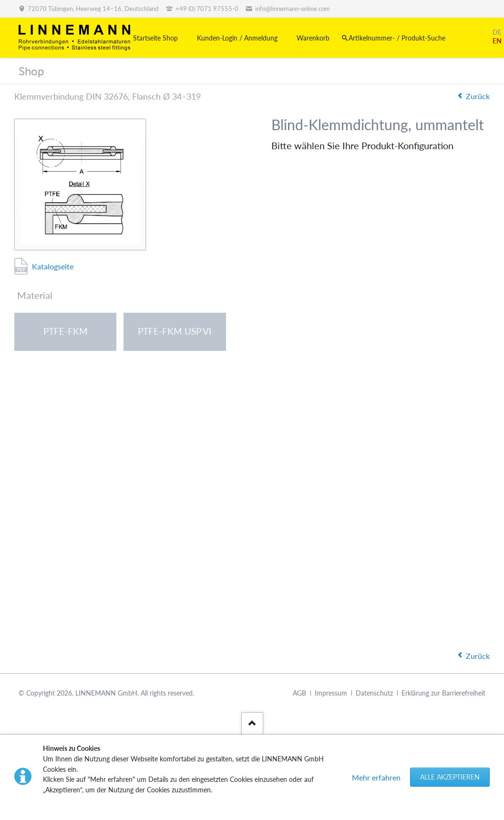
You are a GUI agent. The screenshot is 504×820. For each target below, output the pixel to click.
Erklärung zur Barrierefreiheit (443, 693)
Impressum (331, 693)
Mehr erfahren (376, 777)
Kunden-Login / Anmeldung (237, 38)
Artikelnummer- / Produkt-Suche (397, 38)
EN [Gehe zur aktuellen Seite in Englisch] (497, 41)
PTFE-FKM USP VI (175, 331)
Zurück (478, 96)
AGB (299, 693)
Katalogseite (53, 266)
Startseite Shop (155, 38)
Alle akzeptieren (450, 777)
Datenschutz (374, 693)
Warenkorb (313, 38)
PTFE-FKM (66, 331)
